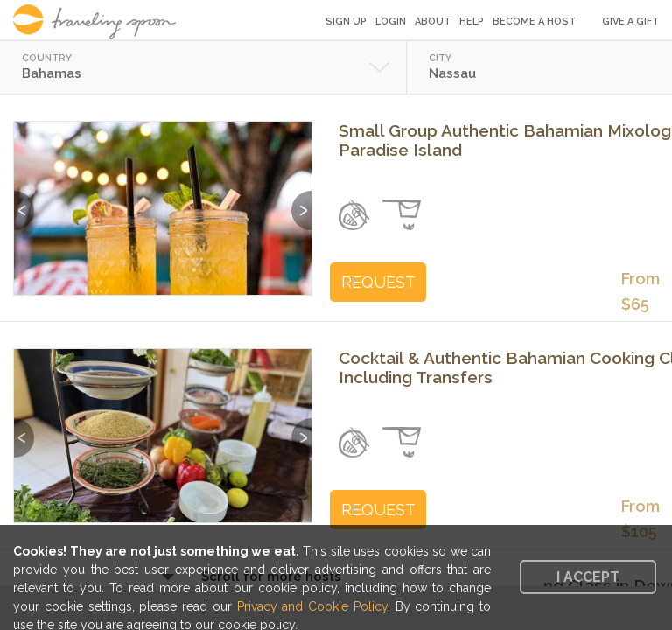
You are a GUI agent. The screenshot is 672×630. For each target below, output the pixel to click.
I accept (588, 577)
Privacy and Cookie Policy (312, 606)
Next (301, 202)
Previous (24, 202)
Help (472, 21)
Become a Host (534, 21)
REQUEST (378, 282)
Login (391, 21)
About (433, 21)
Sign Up (346, 21)
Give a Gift (630, 21)
